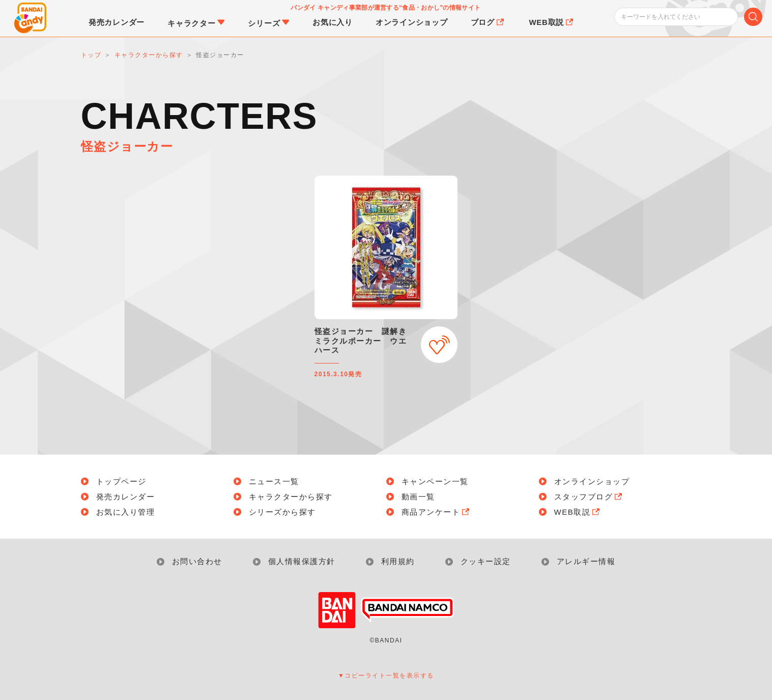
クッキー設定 (486, 561)
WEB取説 (578, 512)
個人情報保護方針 (302, 561)
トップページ (121, 481)
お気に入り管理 (126, 512)
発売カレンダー (126, 497)
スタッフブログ (589, 497)
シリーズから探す (282, 512)
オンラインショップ (592, 481)
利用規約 (398, 561)
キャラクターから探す (291, 497)
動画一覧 (418, 497)
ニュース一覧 (274, 481)
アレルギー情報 (586, 561)
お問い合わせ (197, 561)
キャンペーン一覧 (435, 481)
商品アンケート (437, 512)
